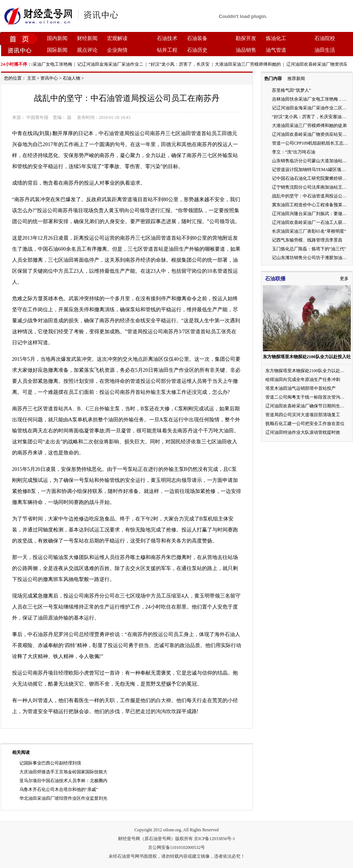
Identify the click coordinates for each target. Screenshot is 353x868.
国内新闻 (57, 38)
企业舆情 (117, 50)
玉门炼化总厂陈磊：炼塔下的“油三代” (309, 249)
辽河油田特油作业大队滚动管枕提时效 (303, 432)
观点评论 (87, 50)
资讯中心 (49, 78)
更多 (344, 279)
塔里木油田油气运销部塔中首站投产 (301, 388)
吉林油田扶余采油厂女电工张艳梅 (41, 64)
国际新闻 (57, 50)
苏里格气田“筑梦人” (292, 90)
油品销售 (246, 50)
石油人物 (71, 78)
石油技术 (167, 38)
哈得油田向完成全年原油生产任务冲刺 (303, 379)
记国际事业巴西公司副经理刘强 (50, 763)
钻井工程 (167, 50)
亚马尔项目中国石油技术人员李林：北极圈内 (63, 781)
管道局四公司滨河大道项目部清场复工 (303, 415)
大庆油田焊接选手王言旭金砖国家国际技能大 (63, 772)
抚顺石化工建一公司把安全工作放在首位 (305, 424)
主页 (32, 78)
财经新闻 (87, 38)
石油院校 (325, 38)
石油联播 (275, 279)
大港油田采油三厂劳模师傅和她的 (249, 64)
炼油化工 (276, 38)
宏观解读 (117, 38)
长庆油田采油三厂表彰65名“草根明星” (309, 231)
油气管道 (276, 50)
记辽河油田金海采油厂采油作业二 (112, 64)
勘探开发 (246, 38)
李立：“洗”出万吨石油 (294, 152)
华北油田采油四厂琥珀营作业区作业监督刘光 (63, 798)
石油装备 (197, 38)
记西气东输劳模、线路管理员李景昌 (307, 240)
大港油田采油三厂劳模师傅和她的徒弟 (309, 126)
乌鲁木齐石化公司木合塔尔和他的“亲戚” (59, 789)
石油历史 (197, 50)
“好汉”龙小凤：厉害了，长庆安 (181, 64)
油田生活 (325, 50)
